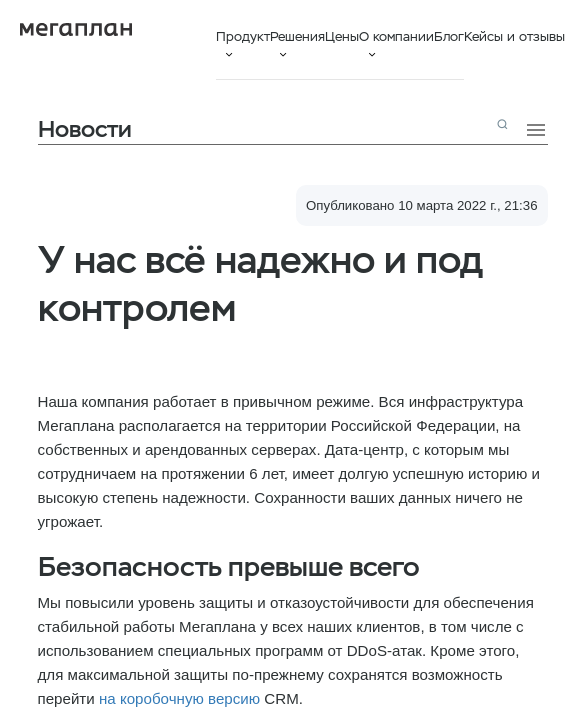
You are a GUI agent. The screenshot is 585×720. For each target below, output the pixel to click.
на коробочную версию (179, 698)
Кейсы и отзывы (514, 36)
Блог (449, 36)
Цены (342, 36)
